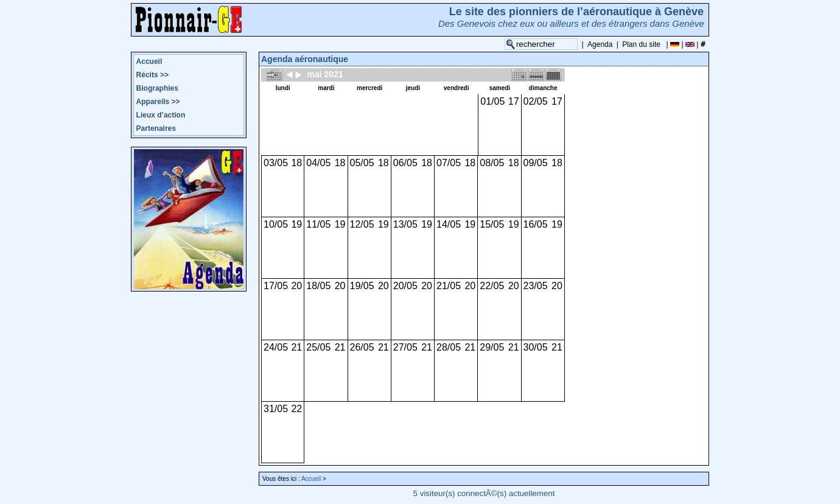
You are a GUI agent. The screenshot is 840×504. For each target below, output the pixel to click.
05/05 (362, 163)
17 (514, 101)
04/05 (318, 163)
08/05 (492, 163)
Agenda (600, 44)
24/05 (276, 347)
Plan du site (641, 44)
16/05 (536, 224)
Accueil (149, 61)
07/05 (449, 163)
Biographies (157, 88)
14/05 (449, 224)
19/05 (362, 286)
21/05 (449, 286)
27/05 (405, 347)
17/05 (276, 286)
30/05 (536, 347)
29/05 (492, 347)
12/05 (362, 224)
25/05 (318, 347)
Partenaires (156, 128)
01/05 (492, 101)
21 (296, 347)
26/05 (362, 347)
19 (296, 224)
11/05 (318, 224)
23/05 (536, 286)
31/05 (276, 409)
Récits (152, 75)
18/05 (318, 286)
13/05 (405, 224)
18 (296, 163)
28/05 (449, 347)
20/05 (405, 286)
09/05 (536, 163)
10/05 (276, 224)
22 (296, 409)
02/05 (536, 101)
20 (296, 286)
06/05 (405, 163)
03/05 (276, 163)
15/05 (492, 224)
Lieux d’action (161, 115)
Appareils (158, 102)
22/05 (492, 286)
